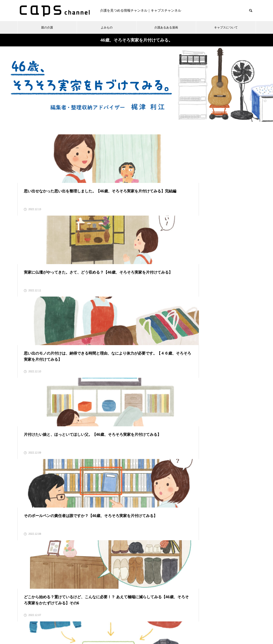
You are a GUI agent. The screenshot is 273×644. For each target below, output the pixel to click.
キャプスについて (226, 27)
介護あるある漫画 (166, 27)
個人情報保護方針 (93, 625)
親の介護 (47, 27)
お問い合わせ (122, 625)
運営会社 (186, 625)
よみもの (107, 27)
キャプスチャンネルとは (156, 625)
